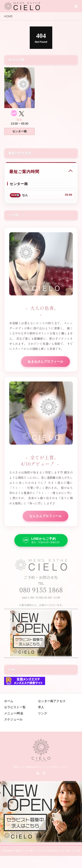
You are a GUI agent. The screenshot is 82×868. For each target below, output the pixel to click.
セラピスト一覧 (15, 707)
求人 (41, 707)
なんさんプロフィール (46, 516)
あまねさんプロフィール (45, 361)
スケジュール (13, 719)
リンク (43, 713)
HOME (8, 16)
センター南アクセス (52, 701)
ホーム (9, 701)
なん (19, 119)
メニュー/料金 (14, 713)
